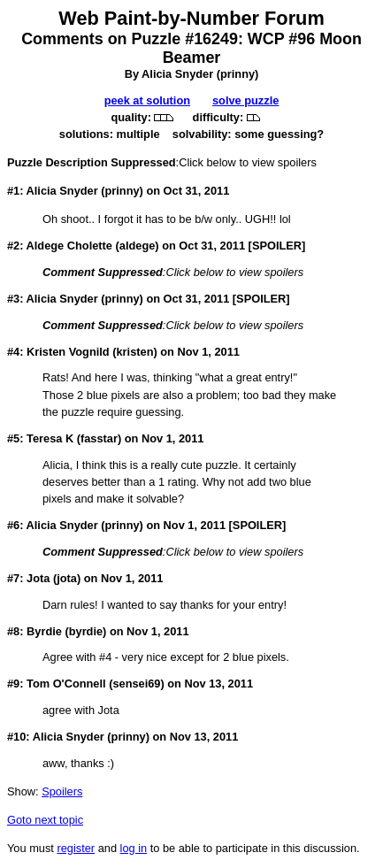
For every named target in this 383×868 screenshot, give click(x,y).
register (76, 848)
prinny (237, 74)
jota (67, 578)
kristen (134, 352)
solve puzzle (245, 100)
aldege (138, 246)
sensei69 (136, 684)
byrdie (86, 631)
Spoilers (62, 791)
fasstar (99, 438)
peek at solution (147, 100)
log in (134, 848)
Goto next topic (45, 820)
